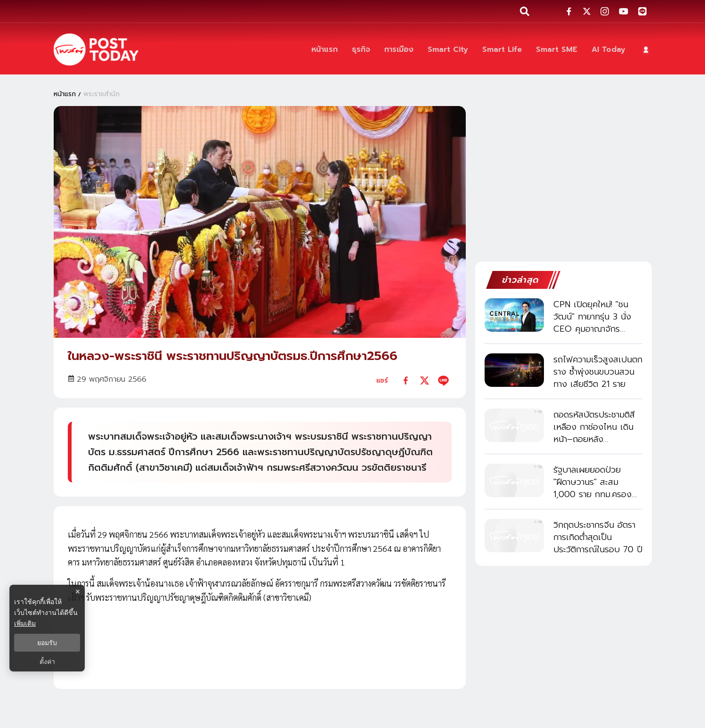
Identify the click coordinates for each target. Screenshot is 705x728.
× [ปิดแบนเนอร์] (77, 592)
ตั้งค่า (47, 662)
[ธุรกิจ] (361, 49)
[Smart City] (448, 49)
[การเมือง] (399, 49)
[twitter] (425, 380)
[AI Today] (608, 49)
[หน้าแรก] (324, 49)
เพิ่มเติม (25, 623)
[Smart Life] (502, 49)
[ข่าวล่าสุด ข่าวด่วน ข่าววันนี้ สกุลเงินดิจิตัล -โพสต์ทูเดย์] (96, 49)
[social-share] (569, 11)
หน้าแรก (65, 94)
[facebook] (406, 380)
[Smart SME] (557, 49)
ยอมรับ (47, 643)
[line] (443, 380)
